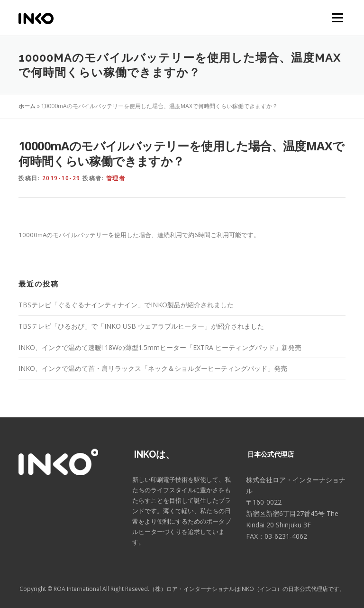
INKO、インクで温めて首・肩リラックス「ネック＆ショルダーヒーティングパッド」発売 (153, 368)
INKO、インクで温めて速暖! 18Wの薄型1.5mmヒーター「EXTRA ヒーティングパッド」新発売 (160, 347)
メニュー (337, 18)
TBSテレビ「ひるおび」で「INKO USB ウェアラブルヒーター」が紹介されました (141, 326)
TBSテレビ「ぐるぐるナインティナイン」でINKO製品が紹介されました (126, 305)
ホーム (27, 106)
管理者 (116, 178)
